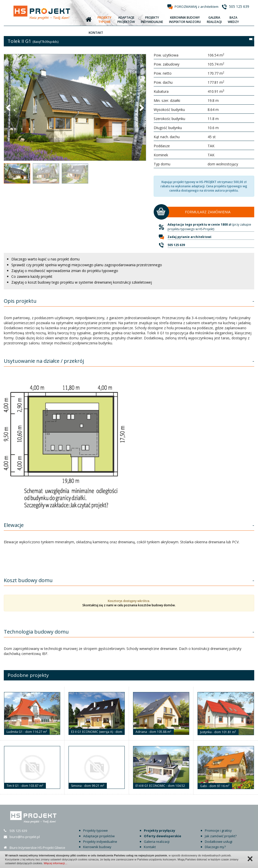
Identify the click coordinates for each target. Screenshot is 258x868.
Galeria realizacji (157, 842)
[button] (9, 107)
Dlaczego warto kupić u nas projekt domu (45, 259)
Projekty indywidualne (100, 842)
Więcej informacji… (55, 863)
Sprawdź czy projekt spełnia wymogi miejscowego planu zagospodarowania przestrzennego (87, 265)
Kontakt (150, 847)
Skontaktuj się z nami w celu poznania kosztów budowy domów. (129, 605)
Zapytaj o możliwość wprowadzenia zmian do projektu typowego (65, 271)
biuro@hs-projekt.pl (25, 837)
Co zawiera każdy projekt (32, 276)
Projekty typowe (95, 830)
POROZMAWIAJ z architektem (197, 7)
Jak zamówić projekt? (221, 836)
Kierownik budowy (97, 847)
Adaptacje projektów (99, 836)
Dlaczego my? (215, 847)
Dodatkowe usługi (219, 842)
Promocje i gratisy (218, 830)
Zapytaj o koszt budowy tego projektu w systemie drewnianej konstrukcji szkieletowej (82, 282)
